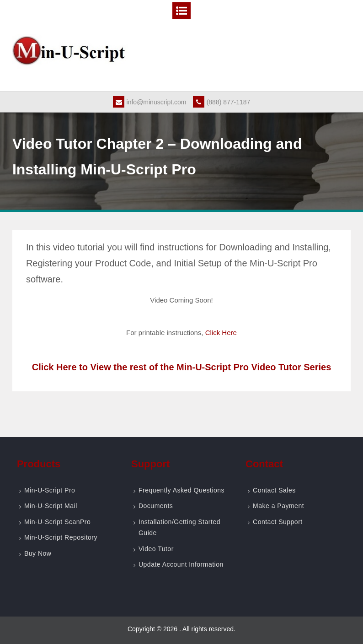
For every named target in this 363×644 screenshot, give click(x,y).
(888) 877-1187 (222, 102)
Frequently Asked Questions (181, 490)
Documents (156, 506)
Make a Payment (278, 506)
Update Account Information (181, 564)
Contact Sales (274, 490)
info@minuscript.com (150, 102)
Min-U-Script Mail (51, 506)
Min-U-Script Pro (50, 490)
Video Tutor (156, 549)
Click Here (221, 333)
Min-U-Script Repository (61, 537)
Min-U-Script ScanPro (57, 522)
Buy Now (38, 553)
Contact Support (278, 522)
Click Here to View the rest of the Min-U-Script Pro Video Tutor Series (182, 367)
